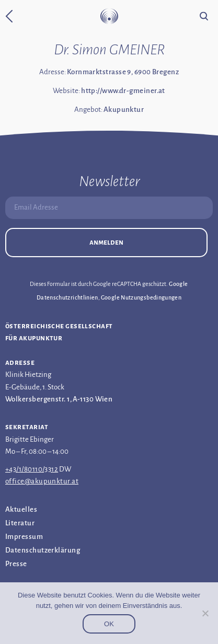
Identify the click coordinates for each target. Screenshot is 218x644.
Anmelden (106, 242)
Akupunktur (124, 110)
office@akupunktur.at (42, 481)
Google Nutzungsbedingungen (141, 297)
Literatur (20, 523)
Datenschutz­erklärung (43, 550)
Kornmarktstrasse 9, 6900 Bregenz (123, 72)
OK (109, 624)
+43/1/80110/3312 (32, 469)
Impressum (24, 537)
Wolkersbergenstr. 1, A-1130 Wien (59, 399)
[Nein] (205, 613)
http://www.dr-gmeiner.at (123, 91)
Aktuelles (21, 509)
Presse (16, 564)
